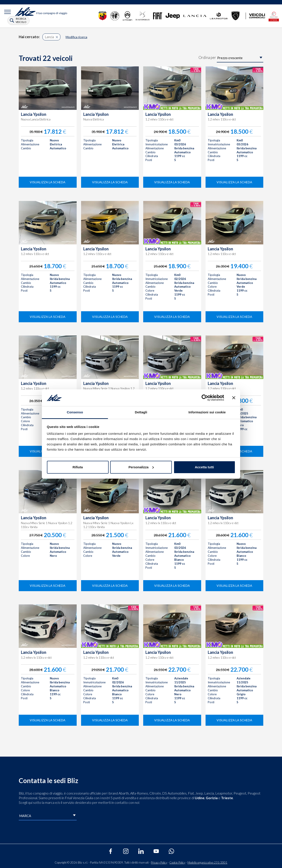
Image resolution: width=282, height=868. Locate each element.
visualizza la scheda (48, 182)
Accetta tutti (204, 467)
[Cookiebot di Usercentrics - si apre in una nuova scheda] (205, 398)
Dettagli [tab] (141, 412)
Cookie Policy (177, 862)
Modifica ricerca (76, 37)
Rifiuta (78, 467)
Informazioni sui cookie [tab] (207, 412)
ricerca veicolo (21, 20)
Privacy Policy (159, 862)
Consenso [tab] (75, 412)
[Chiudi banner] (234, 398)
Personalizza (141, 467)
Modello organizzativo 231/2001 (207, 862)
